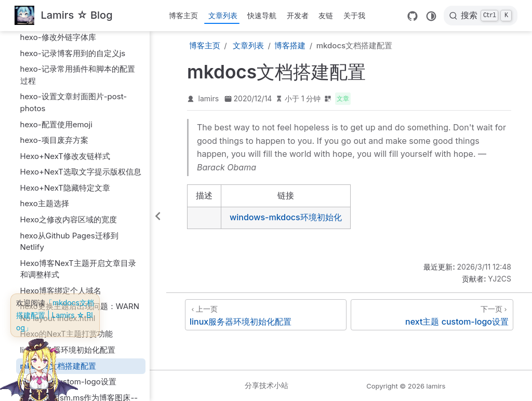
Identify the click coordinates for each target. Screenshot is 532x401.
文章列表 (223, 15)
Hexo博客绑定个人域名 (61, 291)
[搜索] (481, 16)
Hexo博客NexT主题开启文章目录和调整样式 (78, 269)
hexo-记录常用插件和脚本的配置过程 (78, 75)
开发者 (298, 15)
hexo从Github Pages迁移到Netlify (69, 242)
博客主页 (183, 15)
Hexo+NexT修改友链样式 (65, 156)
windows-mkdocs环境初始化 (286, 217)
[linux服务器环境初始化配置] (266, 315)
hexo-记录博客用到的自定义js (73, 53)
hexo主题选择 (45, 203)
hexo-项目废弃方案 (54, 140)
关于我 (354, 15)
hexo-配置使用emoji (56, 124)
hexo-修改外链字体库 (58, 37)
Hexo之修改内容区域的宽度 (69, 219)
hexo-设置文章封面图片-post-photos (74, 102)
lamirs (209, 98)
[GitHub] (413, 16)
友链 (326, 15)
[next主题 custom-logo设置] (432, 315)
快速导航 (262, 15)
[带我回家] (64, 16)
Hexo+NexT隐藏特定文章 (65, 188)
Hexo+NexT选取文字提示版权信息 (81, 172)
